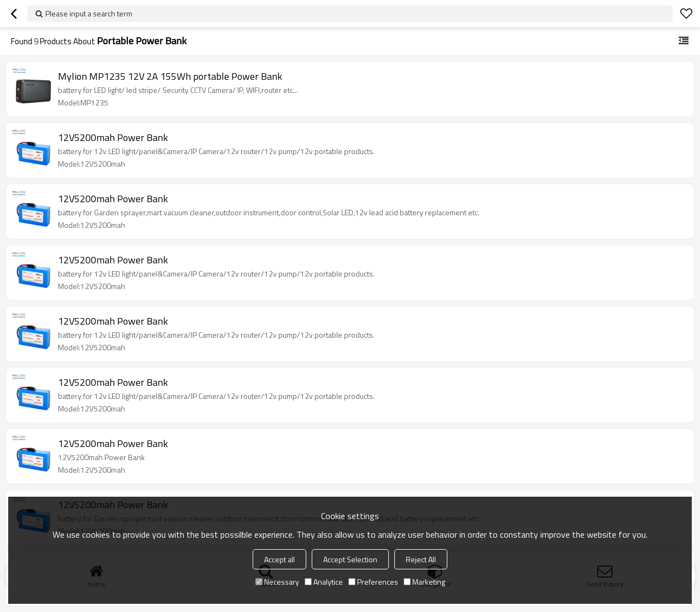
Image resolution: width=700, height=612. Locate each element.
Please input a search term (89, 13)
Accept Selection (350, 559)
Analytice (324, 582)
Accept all (279, 559)
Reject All (421, 559)
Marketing (424, 582)
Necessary (277, 582)
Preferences (373, 582)
